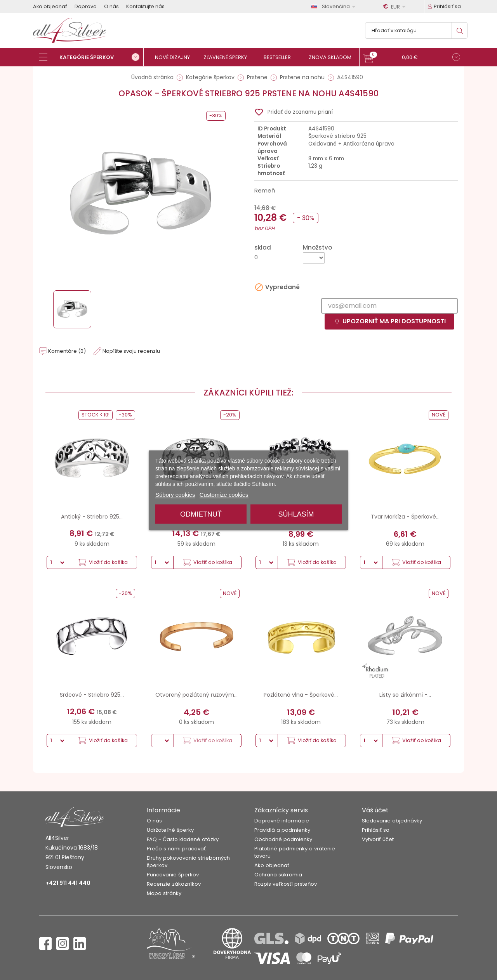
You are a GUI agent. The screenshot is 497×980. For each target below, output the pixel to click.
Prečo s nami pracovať (176, 849)
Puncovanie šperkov (173, 875)
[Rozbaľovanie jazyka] (335, 6)
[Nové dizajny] (176, 57)
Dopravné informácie (282, 821)
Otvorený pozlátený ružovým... (196, 695)
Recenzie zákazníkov (174, 884)
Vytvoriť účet (378, 839)
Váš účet (375, 810)
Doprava (86, 6)
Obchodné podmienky (283, 839)
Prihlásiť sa (376, 830)
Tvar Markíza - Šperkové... (405, 517)
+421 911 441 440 (68, 883)
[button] (412, 58)
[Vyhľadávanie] (416, 30)
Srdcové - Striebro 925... (92, 695)
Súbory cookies (175, 494)
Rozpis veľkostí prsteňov (286, 884)
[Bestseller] (281, 57)
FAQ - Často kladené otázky (183, 839)
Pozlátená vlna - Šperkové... (301, 695)
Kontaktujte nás (145, 6)
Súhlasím (296, 514)
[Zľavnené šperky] (228, 57)
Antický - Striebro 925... (92, 517)
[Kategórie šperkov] (91, 57)
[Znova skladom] (333, 57)
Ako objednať (50, 6)
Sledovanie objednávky (392, 821)
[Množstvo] (314, 258)
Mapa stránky (164, 893)
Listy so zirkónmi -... (405, 695)
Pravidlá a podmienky (282, 830)
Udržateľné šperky (170, 830)
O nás (111, 6)
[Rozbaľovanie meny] (396, 7)
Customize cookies (224, 494)
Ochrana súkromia (278, 875)
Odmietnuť (201, 514)
